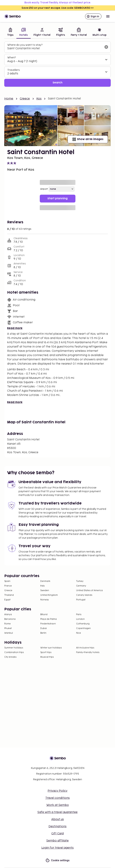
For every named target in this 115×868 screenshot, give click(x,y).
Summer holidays (14, 648)
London (80, 619)
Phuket (8, 628)
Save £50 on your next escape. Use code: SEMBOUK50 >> (58, 8)
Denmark (45, 581)
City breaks (10, 657)
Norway (45, 600)
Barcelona (10, 619)
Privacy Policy (58, 791)
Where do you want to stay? (25, 45)
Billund (44, 615)
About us (58, 819)
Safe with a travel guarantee (58, 812)
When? (11, 58)
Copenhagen (83, 628)
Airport (44, 189)
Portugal (81, 600)
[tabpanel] (58, 64)
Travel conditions (58, 798)
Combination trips (14, 652)
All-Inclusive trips (85, 648)
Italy (43, 586)
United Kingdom (49, 595)
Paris (79, 615)
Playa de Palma (48, 619)
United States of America (89, 590)
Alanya (8, 615)
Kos (39, 99)
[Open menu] (108, 16)
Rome (7, 624)
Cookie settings (58, 860)
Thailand (9, 595)
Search (58, 83)
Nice (79, 633)
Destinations (58, 826)
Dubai (44, 628)
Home (9, 99)
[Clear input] (106, 47)
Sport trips (46, 652)
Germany (81, 586)
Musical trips (47, 657)
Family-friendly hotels (88, 652)
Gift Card (58, 834)
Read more (15, 328)
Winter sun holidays (51, 648)
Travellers (13, 70)
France (8, 586)
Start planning (58, 198)
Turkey (80, 581)
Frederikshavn (48, 624)
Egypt (7, 600)
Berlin (43, 633)
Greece (25, 99)
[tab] (10, 32)
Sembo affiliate (58, 841)
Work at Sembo (58, 805)
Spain (7, 581)
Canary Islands (84, 595)
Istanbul (9, 633)
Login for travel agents (58, 848)
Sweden (45, 590)
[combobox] (55, 49)
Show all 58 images (88, 139)
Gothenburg (83, 624)
